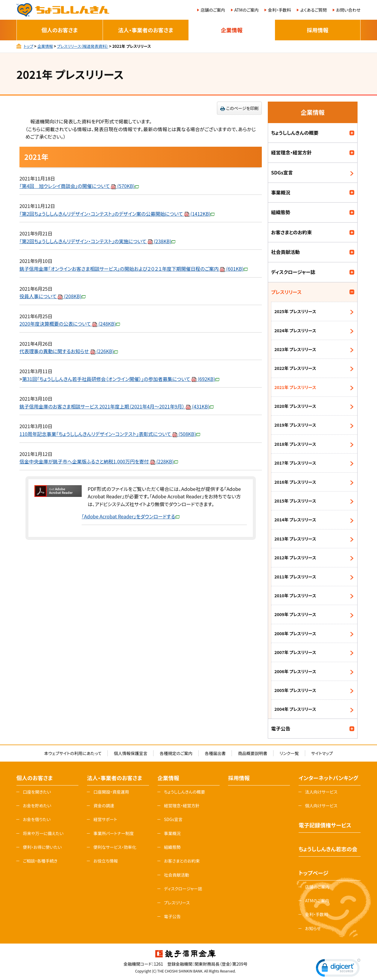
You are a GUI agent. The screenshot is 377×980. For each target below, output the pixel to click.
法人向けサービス (321, 792)
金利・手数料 (279, 10)
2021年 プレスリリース (295, 387)
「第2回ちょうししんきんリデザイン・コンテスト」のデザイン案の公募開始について (117, 214)
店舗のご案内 (213, 10)
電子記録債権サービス (325, 825)
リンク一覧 (289, 753)
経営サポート (105, 819)
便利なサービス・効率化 (115, 847)
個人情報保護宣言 (130, 753)
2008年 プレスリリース (295, 633)
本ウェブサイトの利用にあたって (73, 753)
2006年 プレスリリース (295, 671)
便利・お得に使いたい (42, 847)
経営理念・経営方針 (291, 152)
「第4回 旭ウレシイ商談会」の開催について (79, 186)
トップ (28, 46)
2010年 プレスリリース (295, 595)
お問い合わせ (348, 10)
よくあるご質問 (313, 10)
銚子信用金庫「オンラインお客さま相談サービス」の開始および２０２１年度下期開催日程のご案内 (134, 269)
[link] (338, 969)
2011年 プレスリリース (295, 577)
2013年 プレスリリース (295, 539)
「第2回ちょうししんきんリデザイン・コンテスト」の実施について (97, 241)
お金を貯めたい (37, 806)
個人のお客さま (60, 30)
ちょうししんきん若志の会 (328, 849)
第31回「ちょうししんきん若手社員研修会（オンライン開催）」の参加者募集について (121, 379)
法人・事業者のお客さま (146, 30)
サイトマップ (322, 753)
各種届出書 (215, 753)
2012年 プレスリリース (295, 558)
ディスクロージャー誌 (293, 272)
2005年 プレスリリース (295, 690)
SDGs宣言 (282, 172)
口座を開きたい (37, 792)
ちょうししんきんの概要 (295, 133)
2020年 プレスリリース (295, 406)
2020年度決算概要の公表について (70, 324)
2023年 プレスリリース (295, 349)
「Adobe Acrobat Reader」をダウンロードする (131, 516)
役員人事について (53, 296)
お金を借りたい (37, 819)
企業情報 (232, 30)
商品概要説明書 (253, 753)
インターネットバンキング (328, 778)
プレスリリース (286, 292)
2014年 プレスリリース (295, 520)
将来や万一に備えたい (43, 833)
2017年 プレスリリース (295, 463)
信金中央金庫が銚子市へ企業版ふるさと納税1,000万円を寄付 (99, 461)
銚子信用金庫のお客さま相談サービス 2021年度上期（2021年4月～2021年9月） (117, 406)
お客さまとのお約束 (291, 232)
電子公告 (281, 728)
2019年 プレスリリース (295, 425)
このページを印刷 (242, 108)
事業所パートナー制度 (114, 833)
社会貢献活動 (285, 252)
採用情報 (317, 30)
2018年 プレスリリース (295, 444)
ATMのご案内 (246, 10)
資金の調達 (104, 806)
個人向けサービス (321, 806)
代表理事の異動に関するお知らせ (69, 351)
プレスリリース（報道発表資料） (82, 46)
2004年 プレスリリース (295, 709)
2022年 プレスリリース (295, 368)
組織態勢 (281, 212)
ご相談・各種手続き (40, 861)
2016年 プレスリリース (295, 482)
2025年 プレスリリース (295, 311)
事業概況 (281, 192)
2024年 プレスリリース (295, 330)
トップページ (313, 873)
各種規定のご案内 (176, 753)
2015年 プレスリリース (295, 501)
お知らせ (313, 928)
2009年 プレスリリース (295, 614)
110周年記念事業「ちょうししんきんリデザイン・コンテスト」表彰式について (110, 434)
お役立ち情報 (106, 861)
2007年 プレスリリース (295, 652)
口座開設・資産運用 (111, 792)
